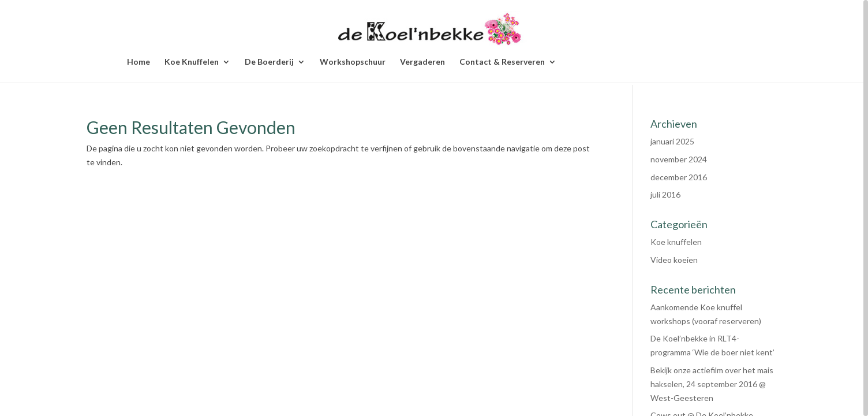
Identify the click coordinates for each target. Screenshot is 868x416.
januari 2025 (672, 141)
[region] (434, 208)
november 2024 (679, 159)
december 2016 (679, 177)
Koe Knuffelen (192, 62)
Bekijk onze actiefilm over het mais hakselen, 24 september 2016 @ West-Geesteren (712, 384)
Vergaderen (422, 62)
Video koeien (674, 260)
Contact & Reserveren (502, 62)
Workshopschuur (353, 62)
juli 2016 (665, 194)
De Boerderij (269, 62)
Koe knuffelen (676, 242)
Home (139, 62)
